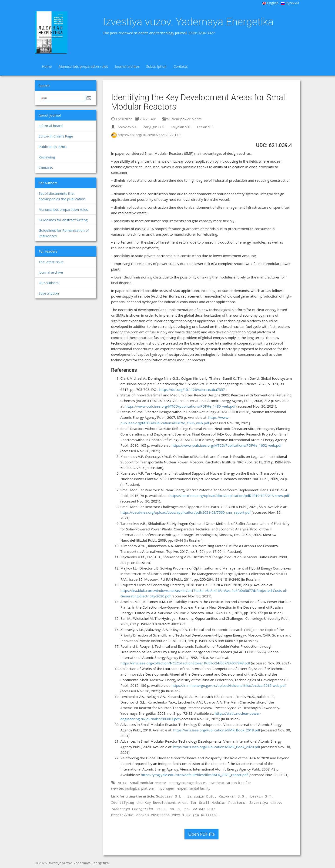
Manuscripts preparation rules (83, 66)
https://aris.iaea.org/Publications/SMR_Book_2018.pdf (217, 730)
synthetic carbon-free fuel (231, 783)
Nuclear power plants (182, 119)
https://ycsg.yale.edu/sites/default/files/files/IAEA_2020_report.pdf (194, 775)
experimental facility (194, 788)
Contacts (181, 66)
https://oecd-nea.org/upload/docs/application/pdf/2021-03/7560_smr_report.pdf (186, 512)
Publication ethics (53, 147)
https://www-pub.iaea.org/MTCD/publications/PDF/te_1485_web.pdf (180, 406)
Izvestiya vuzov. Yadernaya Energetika (188, 22)
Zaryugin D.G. (154, 127)
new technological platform (133, 788)
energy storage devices (188, 783)
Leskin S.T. (206, 127)
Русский (290, 3)
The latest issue (51, 262)
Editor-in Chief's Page (56, 136)
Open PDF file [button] (201, 834)
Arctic (122, 783)
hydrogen (166, 788)
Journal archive (127, 66)
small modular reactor (148, 783)
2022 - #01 (146, 119)
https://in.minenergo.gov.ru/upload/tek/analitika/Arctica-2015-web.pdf (229, 685)
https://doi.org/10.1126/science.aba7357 (192, 389)
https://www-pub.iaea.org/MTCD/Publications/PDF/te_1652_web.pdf (226, 445)
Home (47, 66)
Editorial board (51, 126)
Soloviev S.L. (128, 127)
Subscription (156, 66)
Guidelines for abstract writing (63, 220)
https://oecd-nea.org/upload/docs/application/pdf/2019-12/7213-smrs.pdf (229, 496)
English (271, 3)
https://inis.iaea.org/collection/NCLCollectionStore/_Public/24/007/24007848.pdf (185, 663)
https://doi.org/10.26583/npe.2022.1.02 (149, 135)
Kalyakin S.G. (181, 127)
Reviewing (47, 157)
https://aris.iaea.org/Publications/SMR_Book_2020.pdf (217, 747)
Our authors (49, 283)
